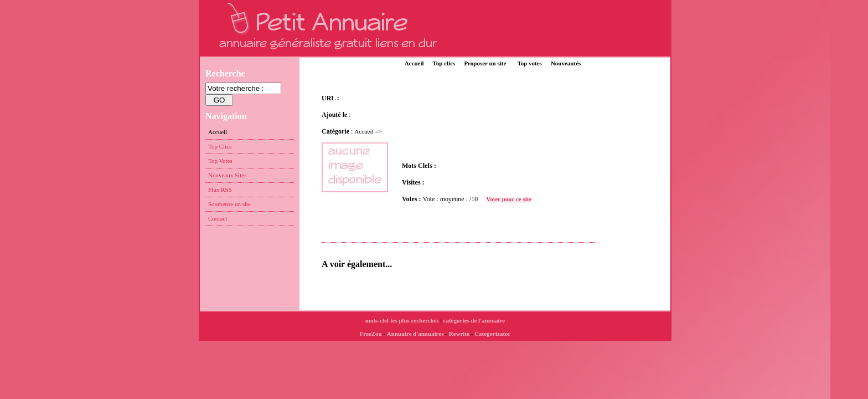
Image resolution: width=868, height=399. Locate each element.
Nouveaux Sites (227, 175)
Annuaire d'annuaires (415, 334)
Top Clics (220, 146)
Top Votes (220, 161)
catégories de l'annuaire (474, 320)
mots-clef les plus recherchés (402, 320)
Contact (218, 218)
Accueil (414, 63)
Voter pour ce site (509, 199)
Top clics (444, 63)
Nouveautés (566, 63)
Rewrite (459, 334)
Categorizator (492, 334)
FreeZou (371, 334)
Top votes (529, 63)
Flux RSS (220, 190)
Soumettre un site (229, 204)
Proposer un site (485, 63)
